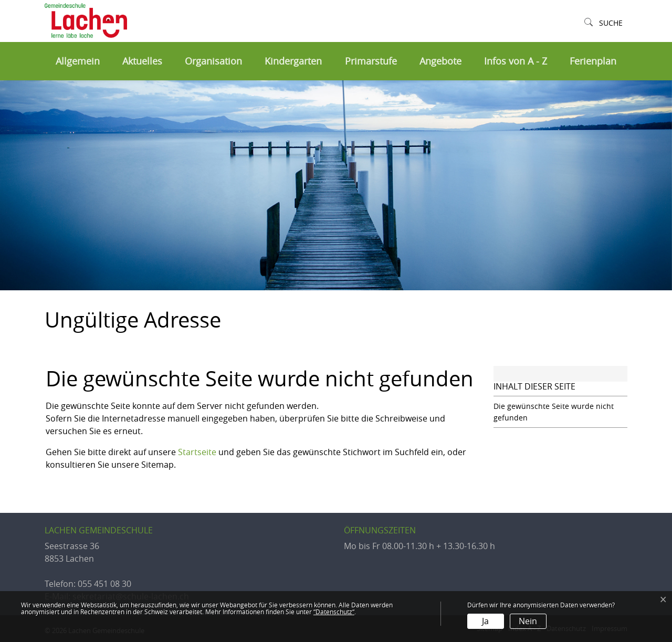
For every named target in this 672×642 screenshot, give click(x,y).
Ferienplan (593, 61)
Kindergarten (293, 61)
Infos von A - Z (516, 61)
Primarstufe (371, 61)
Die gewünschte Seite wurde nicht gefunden (554, 412)
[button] (603, 23)
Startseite (197, 452)
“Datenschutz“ (334, 612)
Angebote (440, 61)
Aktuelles (142, 61)
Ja (485, 621)
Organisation (213, 61)
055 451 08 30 (104, 584)
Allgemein (78, 61)
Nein (528, 621)
